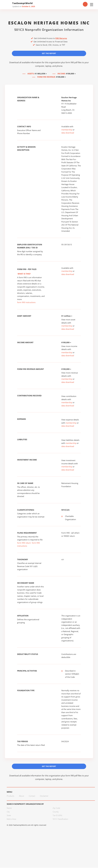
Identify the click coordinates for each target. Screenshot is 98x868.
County (56, 812)
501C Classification (60, 819)
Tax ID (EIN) (57, 816)
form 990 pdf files (74, 63)
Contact (32, 796)
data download (68, 133)
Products (10, 796)
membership (67, 130)
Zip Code (56, 808)
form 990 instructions (26, 302)
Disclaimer (44, 796)
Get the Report (49, 53)
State (9, 816)
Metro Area (11, 819)
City (8, 812)
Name (9, 808)
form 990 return (24, 543)
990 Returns (61, 38)
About (21, 796)
